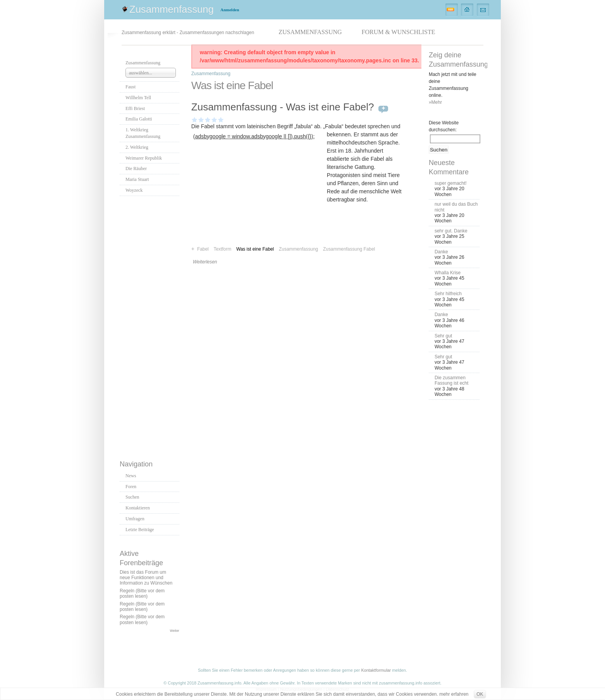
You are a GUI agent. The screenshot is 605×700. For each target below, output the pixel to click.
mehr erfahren (454, 694)
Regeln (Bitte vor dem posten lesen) (142, 593)
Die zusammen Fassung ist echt (451, 380)
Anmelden (230, 10)
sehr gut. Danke (451, 231)
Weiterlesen (205, 262)
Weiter (175, 631)
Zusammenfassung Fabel (349, 249)
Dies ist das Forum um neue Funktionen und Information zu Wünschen (146, 578)
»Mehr (435, 102)
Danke (441, 252)
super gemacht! (451, 183)
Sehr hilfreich (448, 294)
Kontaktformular (376, 670)
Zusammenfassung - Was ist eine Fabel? (283, 107)
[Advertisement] (151, 326)
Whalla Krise (448, 273)
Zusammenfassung (172, 9)
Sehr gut (443, 336)
